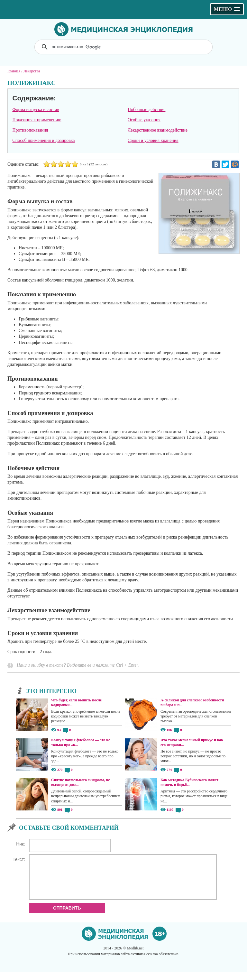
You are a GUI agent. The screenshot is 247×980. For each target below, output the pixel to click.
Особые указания (144, 120)
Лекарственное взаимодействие (158, 130)
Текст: (19, 859)
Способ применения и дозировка (43, 140)
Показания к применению (37, 120)
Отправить (67, 916)
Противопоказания (30, 130)
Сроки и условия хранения (153, 140)
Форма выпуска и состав (36, 110)
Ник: (21, 844)
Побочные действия (146, 110)
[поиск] (124, 47)
